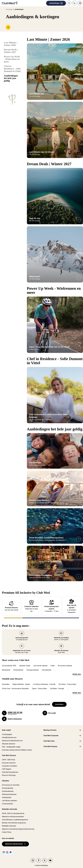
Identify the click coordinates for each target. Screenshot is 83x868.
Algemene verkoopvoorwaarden (13, 814)
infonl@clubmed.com (9, 735)
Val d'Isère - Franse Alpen (67, 682)
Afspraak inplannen (9, 741)
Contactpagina (7, 732)
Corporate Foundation (10, 763)
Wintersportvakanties (9, 792)
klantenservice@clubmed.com (12, 738)
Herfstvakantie (18, 667)
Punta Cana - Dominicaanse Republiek (15, 686)
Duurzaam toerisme (9, 760)
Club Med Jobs (49, 738)
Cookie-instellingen (41, 863)
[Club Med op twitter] (44, 858)
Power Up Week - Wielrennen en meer (12, 59)
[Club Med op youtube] (50, 858)
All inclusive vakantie (65, 663)
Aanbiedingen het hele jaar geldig (11, 78)
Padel (53, 663)
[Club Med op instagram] (33, 858)
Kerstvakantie (47, 667)
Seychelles (6, 682)
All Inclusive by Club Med (11, 782)
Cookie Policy (7, 830)
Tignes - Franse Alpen (39, 686)
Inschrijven (59, 702)
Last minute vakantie (40, 663)
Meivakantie (6, 667)
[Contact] (74, 3)
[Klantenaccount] (69, 3)
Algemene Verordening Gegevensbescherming (18, 826)
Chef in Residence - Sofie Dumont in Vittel (12, 69)
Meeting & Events (50, 728)
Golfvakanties (7, 795)
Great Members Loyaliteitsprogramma (15, 817)
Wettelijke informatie (9, 823)
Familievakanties (8, 789)
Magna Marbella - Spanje (21, 682)
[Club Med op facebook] (39, 858)
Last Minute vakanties (9, 798)
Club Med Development (10, 770)
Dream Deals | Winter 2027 (11, 51)
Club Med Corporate (51, 733)
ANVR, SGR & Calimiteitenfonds (13, 811)
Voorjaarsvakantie (33, 667)
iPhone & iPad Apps (9, 773)
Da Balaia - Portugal (57, 686)
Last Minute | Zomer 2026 (11, 44)
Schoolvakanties (8, 786)
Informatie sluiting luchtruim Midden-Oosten (17, 747)
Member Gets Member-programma (14, 820)
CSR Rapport (7, 767)
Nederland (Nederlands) (15, 841)
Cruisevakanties (7, 801)
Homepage (9, 9)
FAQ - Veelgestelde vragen (11, 744)
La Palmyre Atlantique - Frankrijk (44, 682)
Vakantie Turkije (25, 663)
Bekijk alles (77, 672)
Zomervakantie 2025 (9, 663)
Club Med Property (50, 744)
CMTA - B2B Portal (8, 757)
